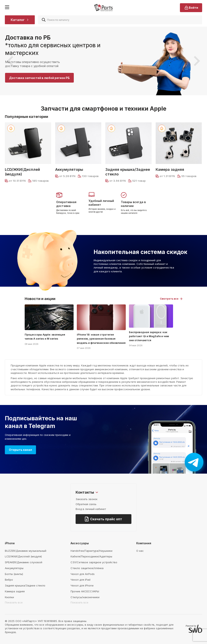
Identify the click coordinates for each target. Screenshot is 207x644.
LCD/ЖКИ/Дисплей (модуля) (22, 172)
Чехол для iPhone (82, 585)
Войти (191, 8)
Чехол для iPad (80, 580)
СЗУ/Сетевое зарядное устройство (94, 562)
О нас (140, 551)
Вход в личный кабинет (91, 509)
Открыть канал (20, 450)
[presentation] (10, 61)
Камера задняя (170, 169)
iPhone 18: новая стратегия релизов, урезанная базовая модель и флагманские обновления (101, 339)
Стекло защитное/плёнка (87, 568)
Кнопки (9, 597)
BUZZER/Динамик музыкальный (26, 551)
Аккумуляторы (69, 169)
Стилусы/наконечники (85, 597)
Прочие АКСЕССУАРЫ (85, 591)
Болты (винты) (14, 574)
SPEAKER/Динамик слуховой (24, 562)
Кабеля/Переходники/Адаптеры (91, 556)
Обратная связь (86, 504)
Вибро (9, 580)
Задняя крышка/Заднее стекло (128, 172)
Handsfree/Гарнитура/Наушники (91, 551)
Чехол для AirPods (83, 574)
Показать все (14, 602)
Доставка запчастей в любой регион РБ (39, 78)
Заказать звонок (87, 499)
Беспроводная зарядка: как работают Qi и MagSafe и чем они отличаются (149, 336)
